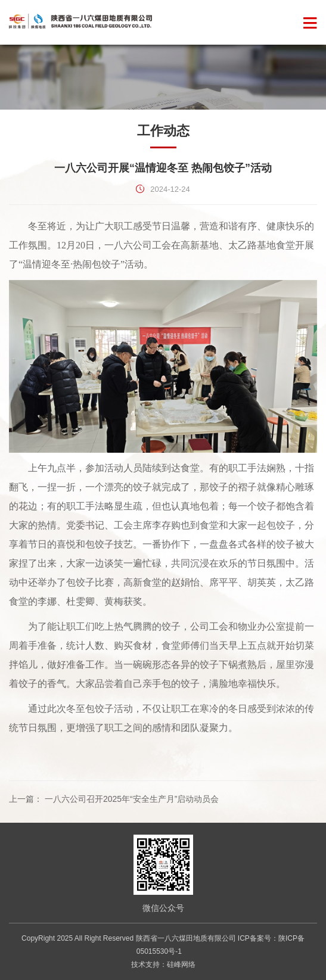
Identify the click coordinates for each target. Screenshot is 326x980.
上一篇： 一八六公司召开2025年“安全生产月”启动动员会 (114, 799)
